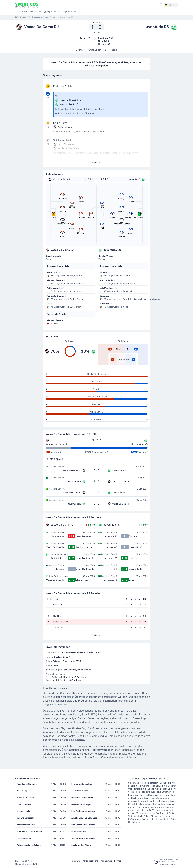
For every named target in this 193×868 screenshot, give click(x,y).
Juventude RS (140, 444)
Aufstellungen (94, 50)
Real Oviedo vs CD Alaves (83, 825)
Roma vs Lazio (23, 811)
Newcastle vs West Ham (82, 798)
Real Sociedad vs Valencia (83, 811)
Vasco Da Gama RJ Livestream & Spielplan (66, 677)
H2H (106, 50)
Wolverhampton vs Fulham (29, 845)
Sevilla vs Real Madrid (81, 845)
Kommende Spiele (28, 779)
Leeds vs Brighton (25, 838)
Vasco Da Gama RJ (57, 444)
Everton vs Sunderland (82, 784)
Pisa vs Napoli (23, 791)
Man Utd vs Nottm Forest (28, 818)
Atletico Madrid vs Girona (83, 838)
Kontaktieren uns (90, 861)
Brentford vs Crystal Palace (29, 831)
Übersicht (81, 50)
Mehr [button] (97, 162)
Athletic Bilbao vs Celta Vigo (84, 818)
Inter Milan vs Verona (26, 825)
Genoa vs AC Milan (25, 798)
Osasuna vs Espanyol (81, 804)
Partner (118, 861)
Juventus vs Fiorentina (27, 784)
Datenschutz (106, 861)
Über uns (76, 861)
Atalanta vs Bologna (80, 791)
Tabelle (114, 50)
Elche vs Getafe (78, 831)
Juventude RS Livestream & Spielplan (63, 680)
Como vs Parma (24, 804)
